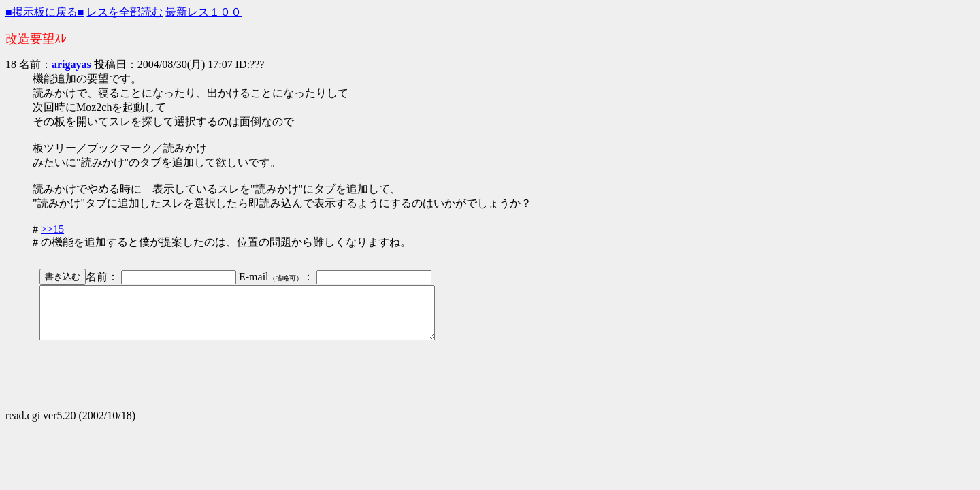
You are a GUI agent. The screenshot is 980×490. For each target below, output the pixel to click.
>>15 (52, 229)
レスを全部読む (125, 12)
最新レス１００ (203, 12)
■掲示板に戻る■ (45, 12)
